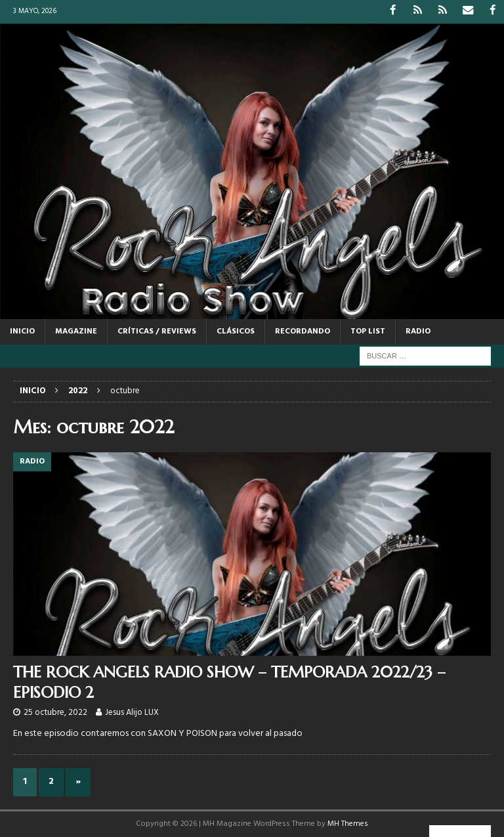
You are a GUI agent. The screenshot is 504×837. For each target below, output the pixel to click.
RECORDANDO (303, 331)
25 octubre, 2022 (55, 712)
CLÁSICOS (236, 331)
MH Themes (348, 823)
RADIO (418, 331)
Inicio (22, 331)
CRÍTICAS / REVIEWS (157, 331)
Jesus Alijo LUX (132, 712)
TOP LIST (368, 331)
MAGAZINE (76, 331)
